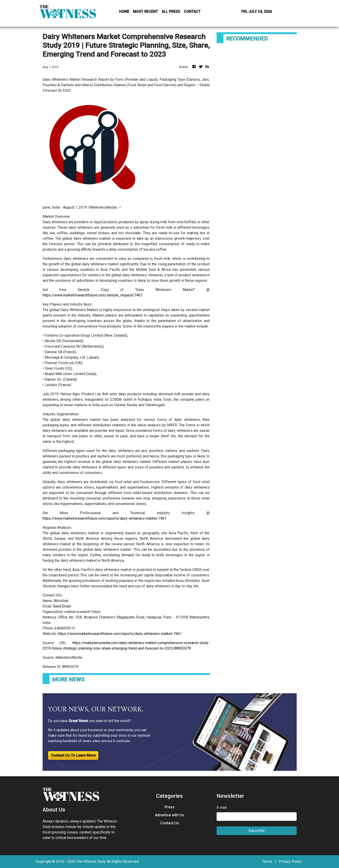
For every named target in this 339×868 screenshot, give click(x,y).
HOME (124, 12)
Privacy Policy (290, 861)
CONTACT (192, 12)
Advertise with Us (169, 815)
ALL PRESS (171, 12)
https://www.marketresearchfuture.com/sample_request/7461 (93, 295)
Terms (267, 861)
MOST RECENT (145, 12)
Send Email (62, 606)
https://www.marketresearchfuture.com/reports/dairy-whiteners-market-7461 (105, 518)
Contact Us (170, 823)
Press (169, 807)
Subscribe (256, 831)
